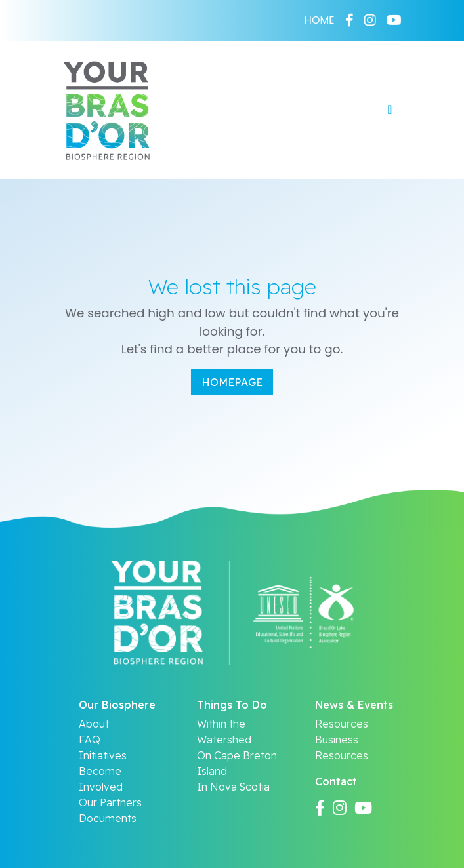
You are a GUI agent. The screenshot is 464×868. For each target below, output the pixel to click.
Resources (342, 724)
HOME (320, 20)
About (94, 724)
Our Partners (110, 802)
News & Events (354, 705)
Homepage (232, 382)
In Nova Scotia (233, 787)
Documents (108, 818)
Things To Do (232, 705)
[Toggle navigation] (390, 109)
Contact (336, 781)
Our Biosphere (117, 705)
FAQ (90, 740)
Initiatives (103, 755)
